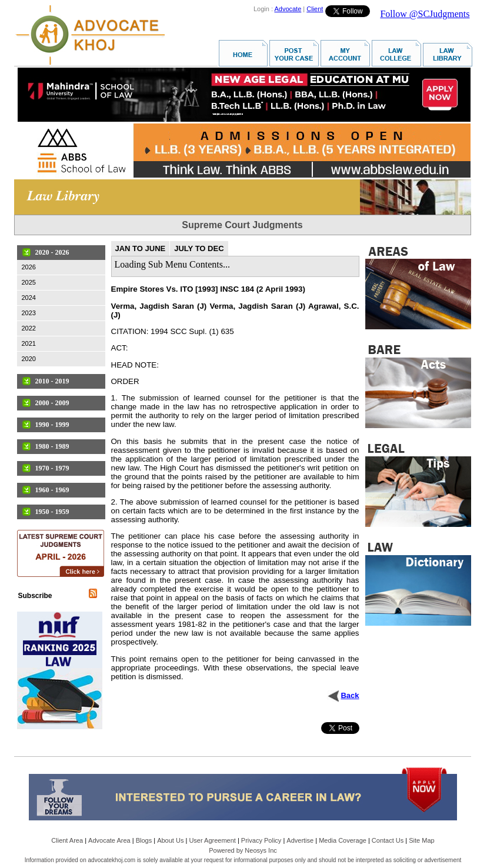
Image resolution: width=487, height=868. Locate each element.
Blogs (144, 840)
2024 (29, 298)
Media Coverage (343, 840)
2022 (29, 328)
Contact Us (388, 840)
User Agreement (212, 840)
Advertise (300, 840)
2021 (29, 343)
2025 (29, 282)
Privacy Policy (261, 840)
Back (350, 695)
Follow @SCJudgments (425, 14)
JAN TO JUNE (141, 248)
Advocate (288, 9)
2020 (29, 359)
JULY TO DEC (199, 248)
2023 (29, 313)
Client (315, 9)
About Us (170, 840)
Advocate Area (109, 840)
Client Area (67, 840)
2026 (29, 267)
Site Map (421, 840)
